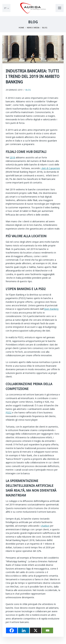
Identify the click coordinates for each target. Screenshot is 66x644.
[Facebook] (12, 630)
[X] (36, 630)
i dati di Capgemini (50, 168)
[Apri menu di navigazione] (60, 8)
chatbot (45, 526)
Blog (28, 90)
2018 (12, 157)
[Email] (47, 630)
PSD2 (9, 412)
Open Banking (51, 309)
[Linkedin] (24, 630)
